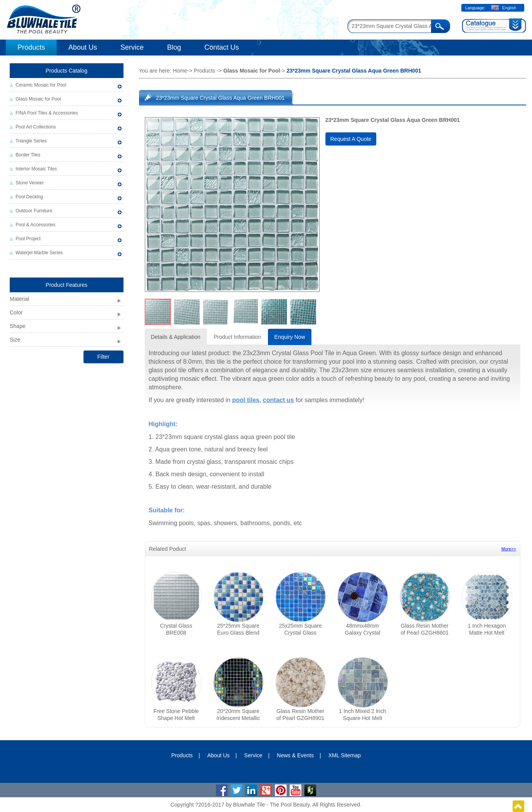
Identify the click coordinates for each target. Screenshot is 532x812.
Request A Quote (351, 139)
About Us (83, 47)
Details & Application (176, 337)
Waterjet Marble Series (39, 253)
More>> (509, 549)
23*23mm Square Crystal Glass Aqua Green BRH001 (221, 98)
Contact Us (222, 47)
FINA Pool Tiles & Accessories (47, 113)
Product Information (237, 337)
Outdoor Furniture (34, 211)
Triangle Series (31, 141)
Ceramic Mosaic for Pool (41, 85)
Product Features (67, 285)
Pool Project (28, 239)
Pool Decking (29, 197)
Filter (103, 357)
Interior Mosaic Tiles (36, 169)
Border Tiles (28, 155)
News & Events (295, 755)
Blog (174, 47)
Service (132, 47)
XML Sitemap (345, 755)
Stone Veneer (30, 183)
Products (31, 47)
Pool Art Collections (36, 127)
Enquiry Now (289, 337)
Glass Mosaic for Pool (38, 99)
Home (180, 71)
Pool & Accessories (36, 225)
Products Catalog (67, 71)
